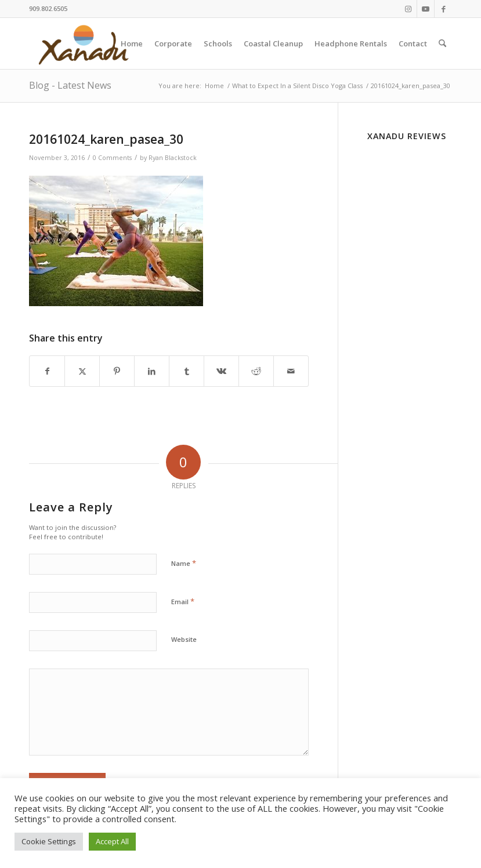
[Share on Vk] (221, 371)
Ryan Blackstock (173, 158)
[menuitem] (132, 43)
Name (184, 563)
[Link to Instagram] (408, 9)
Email (183, 601)
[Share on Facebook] (47, 371)
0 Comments (112, 158)
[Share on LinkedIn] (152, 371)
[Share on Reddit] (256, 371)
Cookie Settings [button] (49, 841)
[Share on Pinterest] (117, 371)
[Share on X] (82, 371)
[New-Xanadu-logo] (86, 43)
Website (184, 639)
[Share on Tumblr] (187, 371)
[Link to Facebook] (443, 9)
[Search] (442, 43)
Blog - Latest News (70, 85)
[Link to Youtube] (426, 9)
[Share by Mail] (291, 371)
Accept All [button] (112, 841)
